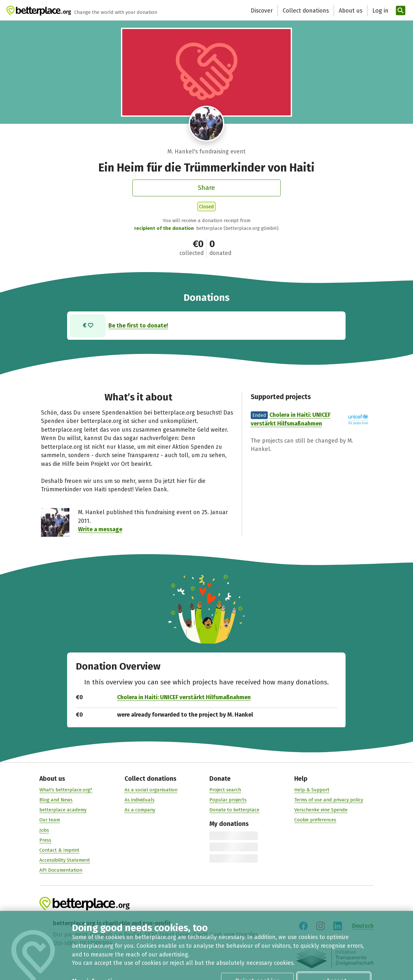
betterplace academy (63, 810)
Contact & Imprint (59, 850)
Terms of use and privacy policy (329, 800)
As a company (140, 810)
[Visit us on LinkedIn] (337, 926)
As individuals (140, 800)
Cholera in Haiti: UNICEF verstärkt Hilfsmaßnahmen (184, 697)
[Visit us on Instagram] (320, 926)
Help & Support (312, 790)
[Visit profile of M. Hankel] (207, 124)
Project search (225, 790)
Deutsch (363, 926)
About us (298, 11)
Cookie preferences (315, 820)
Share (206, 188)
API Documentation (61, 870)
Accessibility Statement (65, 860)
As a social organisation (151, 790)
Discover (209, 11)
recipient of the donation (164, 228)
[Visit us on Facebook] (303, 926)
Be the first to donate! (139, 326)
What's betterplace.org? (66, 790)
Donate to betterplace (234, 810)
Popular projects (228, 800)
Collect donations (253, 11)
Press (45, 840)
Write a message (100, 529)
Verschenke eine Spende (321, 810)
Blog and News (56, 800)
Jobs (44, 830)
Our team (50, 820)
